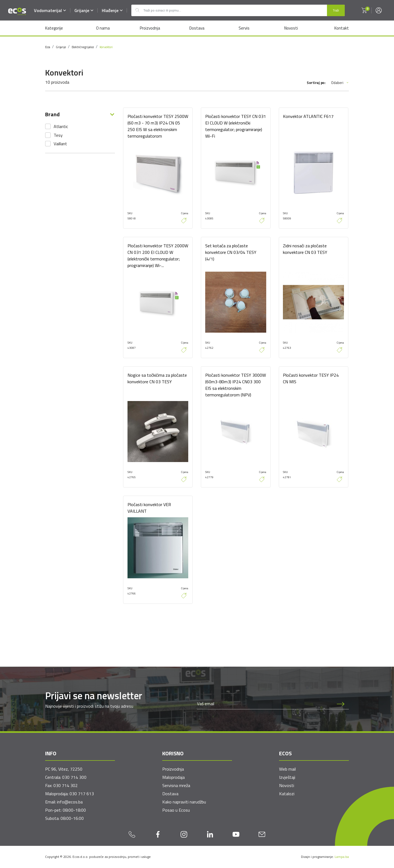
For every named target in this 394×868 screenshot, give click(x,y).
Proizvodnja (150, 28)
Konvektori (106, 47)
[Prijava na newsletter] (341, 704)
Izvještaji (287, 777)
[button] (364, 10)
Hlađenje (112, 10)
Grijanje (84, 10)
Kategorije (54, 28)
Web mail (287, 769)
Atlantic (61, 126)
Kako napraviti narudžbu (184, 802)
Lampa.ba (342, 857)
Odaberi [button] (340, 83)
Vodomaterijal (50, 10)
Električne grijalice (83, 47)
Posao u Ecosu (176, 810)
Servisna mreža (176, 786)
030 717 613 (82, 794)
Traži (336, 10)
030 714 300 (74, 777)
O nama (103, 28)
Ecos (48, 47)
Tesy (58, 135)
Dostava (197, 28)
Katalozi (287, 794)
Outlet (137, 10)
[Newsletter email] (265, 704)
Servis (244, 28)
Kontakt (342, 28)
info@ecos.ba (70, 802)
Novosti (291, 28)
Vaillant (60, 144)
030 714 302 (66, 786)
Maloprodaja (173, 777)
